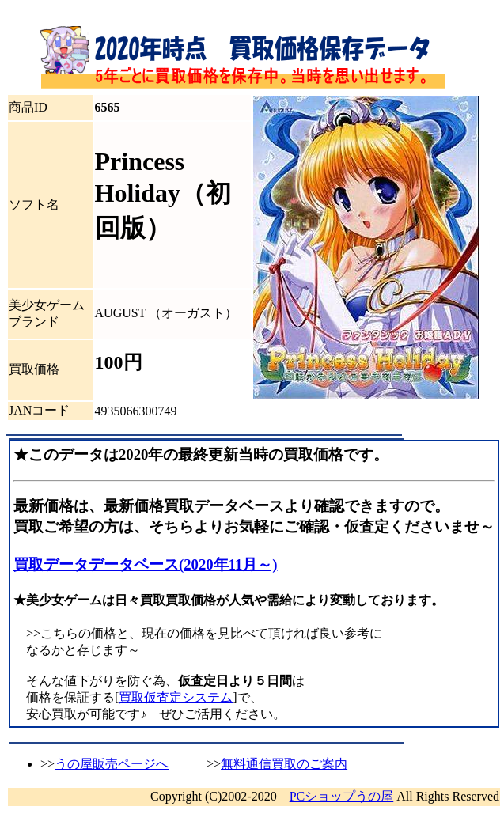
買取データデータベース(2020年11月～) (146, 564)
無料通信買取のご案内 (284, 764)
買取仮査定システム (176, 697)
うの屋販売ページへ (112, 764)
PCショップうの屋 (342, 796)
